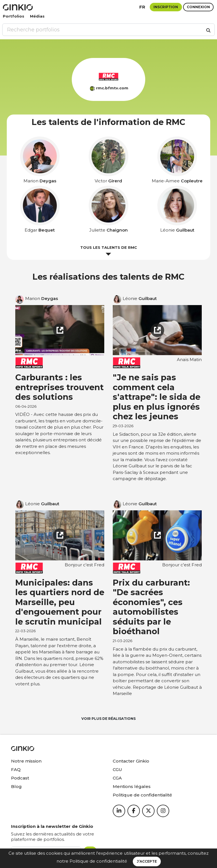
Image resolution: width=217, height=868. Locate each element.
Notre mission (26, 761)
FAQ (16, 769)
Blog (16, 786)
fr (142, 7)
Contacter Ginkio (131, 761)
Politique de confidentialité (98, 861)
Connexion (198, 7)
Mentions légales (132, 786)
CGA (117, 778)
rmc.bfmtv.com (112, 88)
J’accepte (147, 861)
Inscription (166, 7)
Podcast (20, 778)
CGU (117, 769)
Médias (37, 16)
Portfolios (14, 16)
